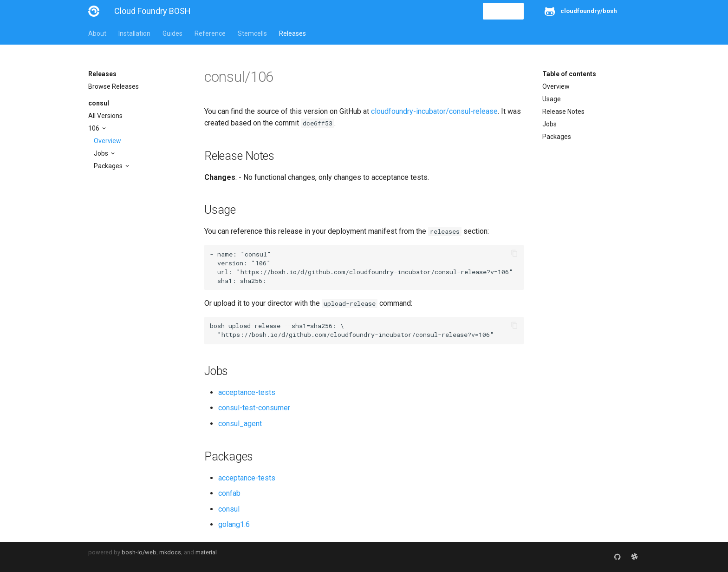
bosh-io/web (139, 552)
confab (229, 493)
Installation (134, 33)
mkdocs (170, 552)
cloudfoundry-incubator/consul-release (434, 111)
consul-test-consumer (254, 408)
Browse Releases (114, 86)
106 (94, 128)
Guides (172, 33)
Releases (292, 33)
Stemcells (252, 33)
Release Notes (563, 112)
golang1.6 (234, 524)
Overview (107, 141)
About (97, 33)
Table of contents (569, 74)
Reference (210, 33)
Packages (109, 166)
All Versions (105, 116)
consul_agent (240, 424)
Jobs (102, 153)
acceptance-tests (247, 392)
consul (99, 103)
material (206, 552)
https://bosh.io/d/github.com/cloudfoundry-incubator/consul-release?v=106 (375, 272)
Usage (552, 99)
